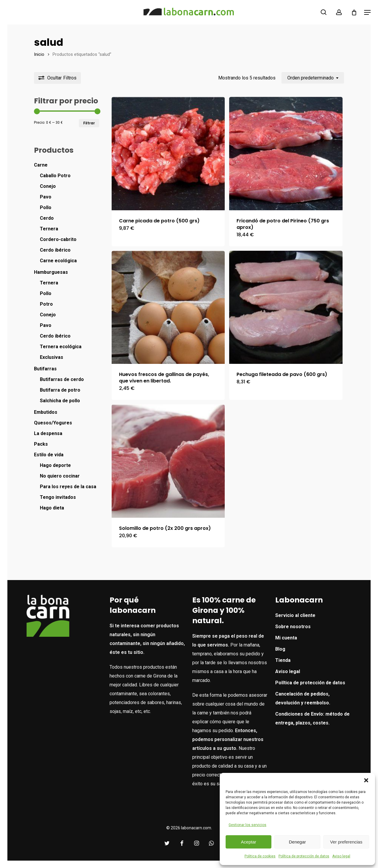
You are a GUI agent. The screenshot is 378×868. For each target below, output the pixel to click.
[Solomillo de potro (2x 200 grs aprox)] (168, 461)
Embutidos (46, 412)
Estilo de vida (49, 455)
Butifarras (45, 369)
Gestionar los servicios (247, 825)
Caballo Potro (55, 176)
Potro (46, 304)
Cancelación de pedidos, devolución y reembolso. (303, 698)
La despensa (48, 433)
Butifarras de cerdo (62, 379)
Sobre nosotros (293, 627)
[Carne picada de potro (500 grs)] (168, 154)
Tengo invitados (58, 497)
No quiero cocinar (60, 476)
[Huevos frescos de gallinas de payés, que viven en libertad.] (168, 307)
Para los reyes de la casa (68, 487)
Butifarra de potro (60, 390)
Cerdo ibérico (55, 250)
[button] (366, 780)
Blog (280, 649)
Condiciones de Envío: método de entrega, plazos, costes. (312, 718)
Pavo (46, 197)
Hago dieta (52, 508)
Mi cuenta (286, 638)
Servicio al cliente (295, 615)
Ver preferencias (346, 842)
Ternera (49, 229)
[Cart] (354, 12)
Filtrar (89, 123)
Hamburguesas (51, 272)
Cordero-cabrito (58, 239)
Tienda (283, 660)
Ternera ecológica (61, 347)
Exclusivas (52, 357)
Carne (41, 165)
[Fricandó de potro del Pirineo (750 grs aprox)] (286, 154)
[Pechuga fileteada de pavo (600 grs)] (286, 307)
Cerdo (47, 218)
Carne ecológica (58, 261)
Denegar (297, 842)
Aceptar (249, 842)
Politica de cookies (260, 856)
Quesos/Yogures (53, 423)
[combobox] (313, 78)
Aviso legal (341, 856)
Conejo (48, 186)
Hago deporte (55, 465)
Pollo (46, 207)
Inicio (39, 54)
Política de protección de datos (304, 856)
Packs (41, 444)
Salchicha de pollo (60, 401)
